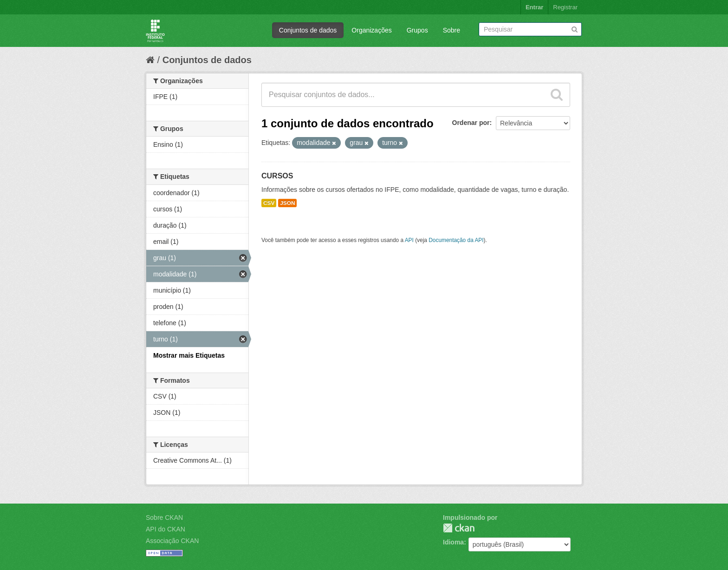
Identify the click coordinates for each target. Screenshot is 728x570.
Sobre (452, 30)
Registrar (565, 7)
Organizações (371, 30)
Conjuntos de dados (308, 30)
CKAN (459, 528)
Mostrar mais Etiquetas (189, 355)
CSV (269, 203)
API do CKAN (166, 529)
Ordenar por (471, 123)
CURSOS (277, 176)
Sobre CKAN (164, 518)
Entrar (534, 7)
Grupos (417, 30)
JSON (287, 203)
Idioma (453, 542)
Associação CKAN (172, 541)
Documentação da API (456, 240)
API (409, 240)
